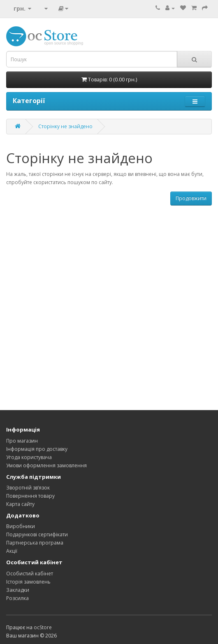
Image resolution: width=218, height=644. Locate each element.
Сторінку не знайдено (65, 126)
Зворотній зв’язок (28, 488)
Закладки (18, 590)
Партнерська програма (35, 543)
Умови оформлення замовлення (46, 465)
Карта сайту (20, 504)
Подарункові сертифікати (37, 534)
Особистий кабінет (30, 574)
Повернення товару (30, 496)
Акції (12, 551)
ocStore (43, 627)
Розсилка (17, 598)
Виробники (21, 526)
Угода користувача (29, 457)
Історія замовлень (28, 582)
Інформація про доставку (37, 449)
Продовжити (191, 198)
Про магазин (22, 441)
